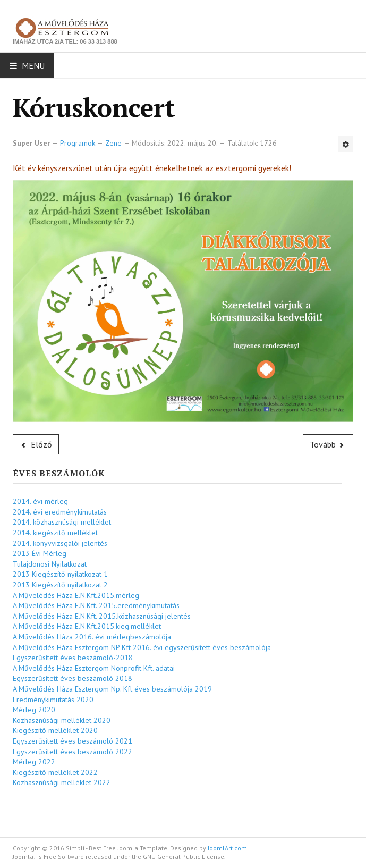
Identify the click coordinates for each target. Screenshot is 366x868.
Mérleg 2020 (34, 710)
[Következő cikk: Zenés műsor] (328, 444)
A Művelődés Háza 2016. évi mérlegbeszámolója (92, 637)
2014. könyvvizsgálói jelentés (60, 543)
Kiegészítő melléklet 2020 (55, 730)
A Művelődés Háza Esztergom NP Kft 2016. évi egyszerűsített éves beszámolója (142, 647)
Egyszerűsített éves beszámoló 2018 (73, 678)
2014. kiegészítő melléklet (55, 533)
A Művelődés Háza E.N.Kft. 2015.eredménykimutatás (96, 605)
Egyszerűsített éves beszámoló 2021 (73, 741)
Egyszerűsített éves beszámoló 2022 (73, 752)
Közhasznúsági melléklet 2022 (62, 782)
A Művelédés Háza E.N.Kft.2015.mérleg (76, 595)
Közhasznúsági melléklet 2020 (62, 720)
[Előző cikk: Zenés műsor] (36, 444)
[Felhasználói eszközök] (346, 144)
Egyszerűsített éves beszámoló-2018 (73, 658)
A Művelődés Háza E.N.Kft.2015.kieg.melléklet (87, 626)
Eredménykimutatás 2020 (53, 700)
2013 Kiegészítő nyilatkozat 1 (60, 574)
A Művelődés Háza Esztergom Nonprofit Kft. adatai (94, 668)
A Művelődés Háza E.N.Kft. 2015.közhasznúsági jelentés (102, 616)
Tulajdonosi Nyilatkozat (50, 564)
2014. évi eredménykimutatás (60, 512)
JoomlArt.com (227, 848)
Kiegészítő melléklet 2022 (55, 772)
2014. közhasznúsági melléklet (62, 522)
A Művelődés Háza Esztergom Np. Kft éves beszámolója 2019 (112, 689)
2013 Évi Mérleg (40, 553)
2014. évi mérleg (40, 501)
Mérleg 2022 (34, 762)
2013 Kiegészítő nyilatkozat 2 (60, 585)
